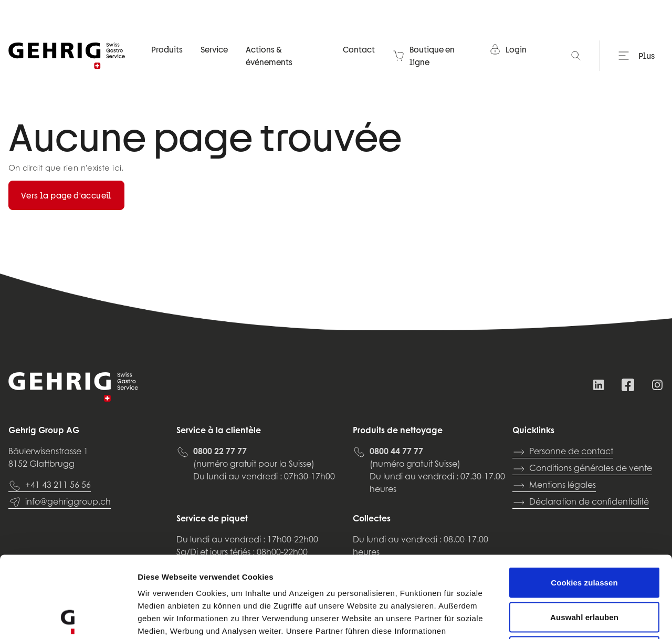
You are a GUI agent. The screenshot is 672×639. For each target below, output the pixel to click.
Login (508, 49)
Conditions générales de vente (582, 469)
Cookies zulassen (584, 501)
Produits (167, 49)
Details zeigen (558, 618)
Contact (359, 49)
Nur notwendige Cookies (584, 570)
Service (214, 49)
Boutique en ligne (424, 56)
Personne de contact (563, 452)
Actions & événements (269, 56)
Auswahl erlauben (584, 536)
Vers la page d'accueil (66, 195)
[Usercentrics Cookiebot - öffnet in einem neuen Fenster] (68, 619)
